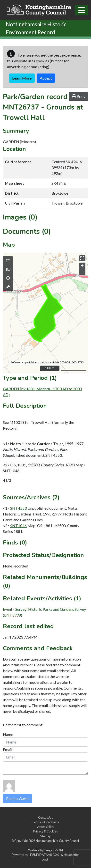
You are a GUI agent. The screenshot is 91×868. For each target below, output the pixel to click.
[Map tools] (8, 287)
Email (8, 749)
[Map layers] (8, 261)
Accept (46, 78)
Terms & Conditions (45, 822)
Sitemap (45, 836)
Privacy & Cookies (45, 831)
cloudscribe (71, 855)
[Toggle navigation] (82, 10)
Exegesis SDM (53, 850)
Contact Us (45, 817)
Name (8, 734)
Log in (46, 859)
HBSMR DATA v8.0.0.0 (44, 855)
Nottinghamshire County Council (58, 841)
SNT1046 (18, 526)
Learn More (22, 78)
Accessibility (46, 827)
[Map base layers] (8, 269)
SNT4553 (18, 508)
